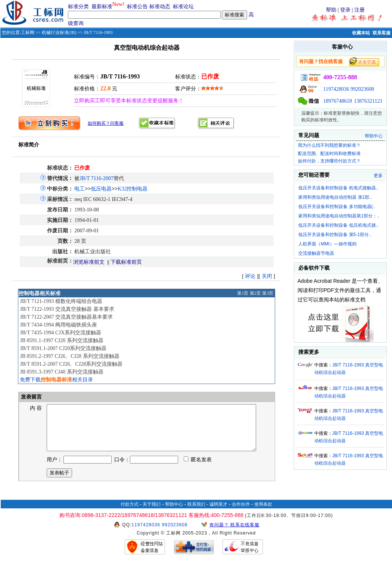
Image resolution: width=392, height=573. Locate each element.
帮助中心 (374, 136)
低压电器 (101, 189)
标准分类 (78, 7)
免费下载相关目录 (56, 380)
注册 (360, 10)
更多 (378, 176)
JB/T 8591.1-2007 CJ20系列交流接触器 (63, 348)
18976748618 (338, 101)
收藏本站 (361, 33)
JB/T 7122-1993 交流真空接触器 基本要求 (67, 309)
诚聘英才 (218, 513)
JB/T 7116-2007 (97, 178)
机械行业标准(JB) (59, 32)
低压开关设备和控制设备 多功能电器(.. (337, 207)
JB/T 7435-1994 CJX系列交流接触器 (60, 333)
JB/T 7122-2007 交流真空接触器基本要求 (66, 317)
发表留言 (31, 397)
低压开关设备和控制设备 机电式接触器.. (338, 188)
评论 (250, 276)
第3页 (268, 293)
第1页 (243, 293)
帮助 (331, 10)
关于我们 (152, 513)
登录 (345, 10)
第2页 (255, 293)
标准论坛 (183, 7)
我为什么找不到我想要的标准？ (329, 145)
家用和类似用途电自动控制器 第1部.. (335, 197)
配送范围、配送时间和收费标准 (329, 154)
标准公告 (137, 7)
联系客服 (382, 33)
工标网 (28, 32)
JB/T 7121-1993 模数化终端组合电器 (61, 301)
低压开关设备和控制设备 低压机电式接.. (338, 225)
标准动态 (160, 7)
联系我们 (196, 513)
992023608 (362, 89)
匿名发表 (198, 469)
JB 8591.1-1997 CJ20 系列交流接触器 (61, 340)
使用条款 (263, 513)
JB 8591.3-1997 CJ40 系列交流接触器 (61, 372)
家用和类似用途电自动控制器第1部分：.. (339, 216)
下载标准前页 (126, 262)
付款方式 (130, 513)
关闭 (267, 276)
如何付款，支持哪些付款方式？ (329, 161)
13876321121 (368, 101)
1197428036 (336, 89)
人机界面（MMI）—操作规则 (327, 244)
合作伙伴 (241, 513)
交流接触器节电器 (316, 253)
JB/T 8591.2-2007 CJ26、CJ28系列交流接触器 (71, 364)
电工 (80, 189)
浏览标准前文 (89, 262)
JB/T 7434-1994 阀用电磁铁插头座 (58, 325)
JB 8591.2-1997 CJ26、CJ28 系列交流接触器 (69, 356)
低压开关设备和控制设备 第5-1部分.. (335, 235)
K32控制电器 (133, 189)
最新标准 (102, 7)
